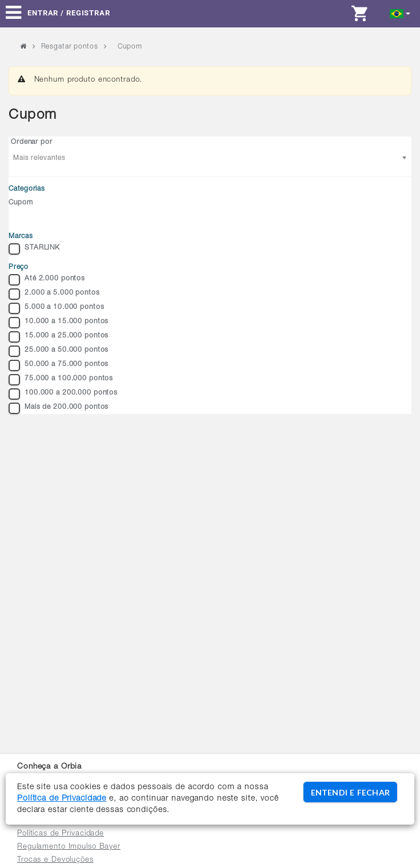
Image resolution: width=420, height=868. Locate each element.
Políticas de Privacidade (61, 834)
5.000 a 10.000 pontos (56, 308)
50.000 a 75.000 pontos (59, 365)
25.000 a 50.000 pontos (59, 351)
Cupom (21, 203)
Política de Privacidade (62, 799)
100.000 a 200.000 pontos (63, 394)
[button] (400, 13)
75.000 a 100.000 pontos (61, 380)
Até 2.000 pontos (47, 280)
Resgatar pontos (70, 47)
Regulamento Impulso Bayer (69, 847)
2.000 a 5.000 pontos (54, 294)
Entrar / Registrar (69, 13)
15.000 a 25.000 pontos (59, 337)
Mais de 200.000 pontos (59, 408)
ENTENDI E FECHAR (350, 792)
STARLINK (34, 249)
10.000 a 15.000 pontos (59, 323)
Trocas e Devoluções (55, 860)
